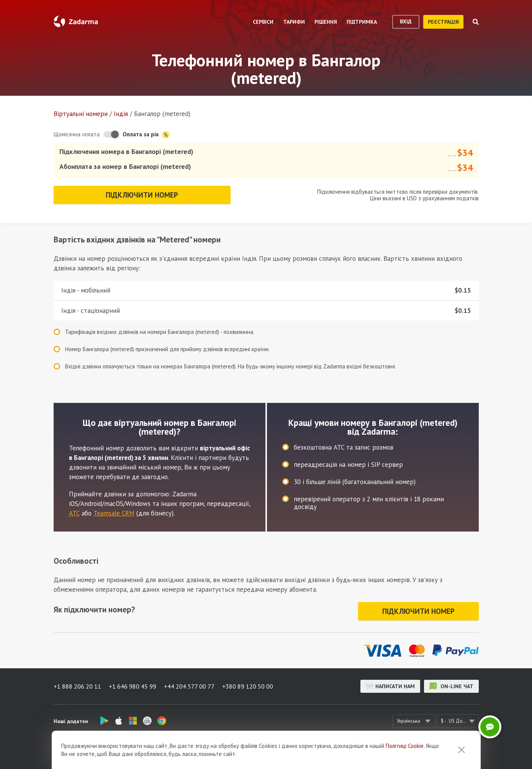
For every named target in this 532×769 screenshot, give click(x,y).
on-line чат (451, 686)
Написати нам (390, 686)
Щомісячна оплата (77, 134)
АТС (74, 513)
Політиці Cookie (405, 759)
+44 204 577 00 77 (189, 686)
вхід (406, 21)
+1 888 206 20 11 (77, 686)
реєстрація (443, 22)
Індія (121, 114)
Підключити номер (142, 195)
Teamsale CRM (114, 513)
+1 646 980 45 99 (133, 686)
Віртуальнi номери (81, 114)
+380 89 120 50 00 (248, 686)
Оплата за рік (146, 135)
